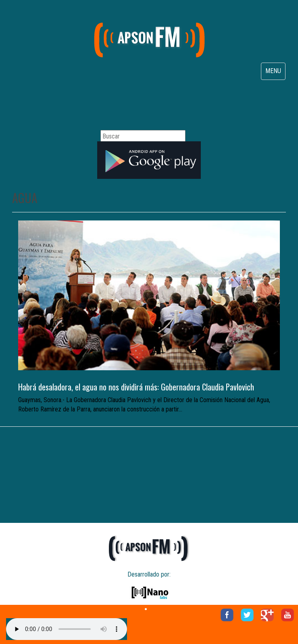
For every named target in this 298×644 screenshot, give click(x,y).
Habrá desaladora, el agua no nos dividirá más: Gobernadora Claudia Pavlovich (136, 387)
